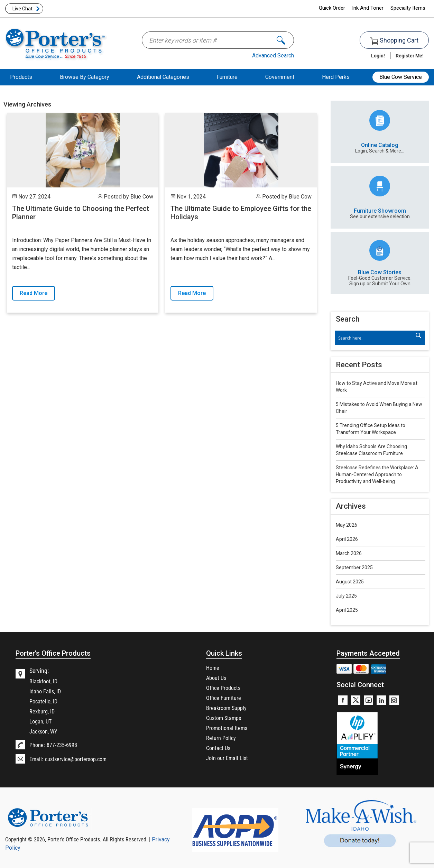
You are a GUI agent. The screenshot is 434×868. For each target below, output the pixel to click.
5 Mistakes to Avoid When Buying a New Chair (379, 408)
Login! (378, 56)
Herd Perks (336, 77)
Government (280, 77)
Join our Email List (227, 758)
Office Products (223, 688)
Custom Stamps (224, 718)
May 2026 (347, 525)
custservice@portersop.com (76, 759)
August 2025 (350, 582)
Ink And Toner (368, 8)
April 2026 (347, 539)
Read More (34, 293)
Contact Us (218, 748)
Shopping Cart (394, 41)
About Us (216, 678)
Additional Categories (163, 77)
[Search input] (376, 338)
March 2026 (349, 553)
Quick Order (332, 8)
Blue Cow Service (401, 77)
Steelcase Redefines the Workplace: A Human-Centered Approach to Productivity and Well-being (377, 474)
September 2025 (354, 567)
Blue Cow (142, 197)
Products (21, 77)
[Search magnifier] (418, 335)
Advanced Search (273, 56)
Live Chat (22, 9)
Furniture (227, 77)
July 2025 (346, 596)
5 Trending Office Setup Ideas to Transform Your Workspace (371, 429)
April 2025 (347, 610)
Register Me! (410, 56)
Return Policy (221, 738)
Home (213, 668)
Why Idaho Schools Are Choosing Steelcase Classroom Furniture (371, 450)
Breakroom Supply (226, 708)
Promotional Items (227, 728)
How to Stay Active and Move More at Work (377, 387)
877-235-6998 (62, 745)
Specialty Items (408, 8)
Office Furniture (224, 698)
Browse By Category (85, 77)
